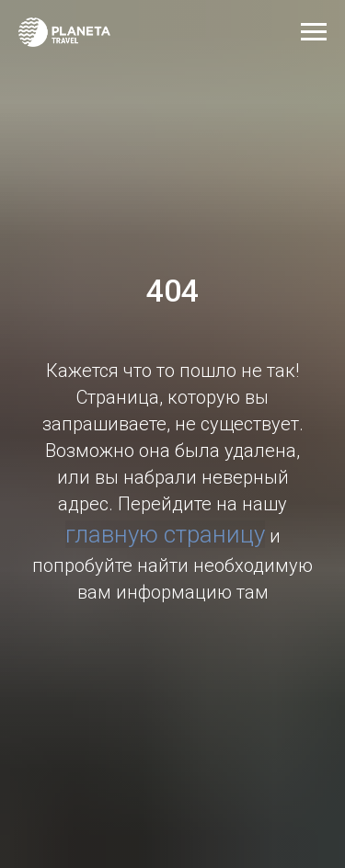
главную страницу (165, 534)
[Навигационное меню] (314, 32)
